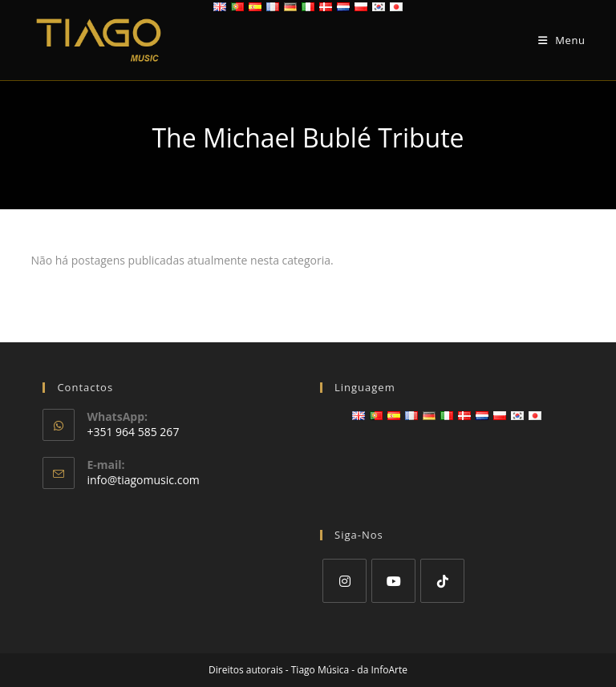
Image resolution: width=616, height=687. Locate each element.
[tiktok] (442, 581)
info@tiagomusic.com (143, 480)
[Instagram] (344, 581)
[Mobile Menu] (562, 40)
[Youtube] (393, 581)
